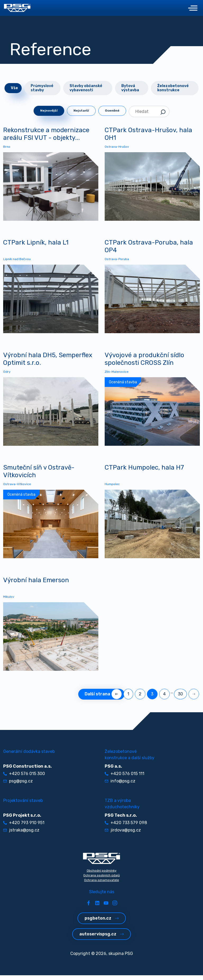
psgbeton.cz (102, 923)
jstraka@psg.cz (21, 835)
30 (180, 699)
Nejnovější (49, 111)
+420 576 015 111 (124, 778)
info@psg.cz (120, 785)
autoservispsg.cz (101, 939)
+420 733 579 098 (126, 827)
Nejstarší (81, 111)
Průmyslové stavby (42, 88)
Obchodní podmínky (102, 875)
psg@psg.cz (18, 785)
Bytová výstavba (130, 88)
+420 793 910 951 (24, 827)
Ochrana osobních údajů (101, 880)
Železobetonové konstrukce (173, 88)
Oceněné (112, 111)
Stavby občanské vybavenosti (86, 88)
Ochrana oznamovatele (101, 885)
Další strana (101, 699)
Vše (14, 88)
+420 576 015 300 (24, 778)
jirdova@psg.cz (123, 835)
